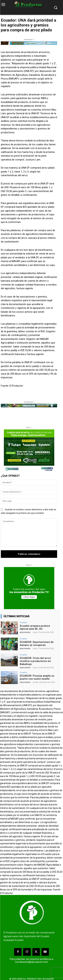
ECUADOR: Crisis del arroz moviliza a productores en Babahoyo (35, 661)
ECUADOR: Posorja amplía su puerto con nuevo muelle (37, 677)
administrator (25, 632)
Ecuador (24, 622)
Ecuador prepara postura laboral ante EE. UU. (35, 627)
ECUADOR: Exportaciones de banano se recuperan (37, 644)
